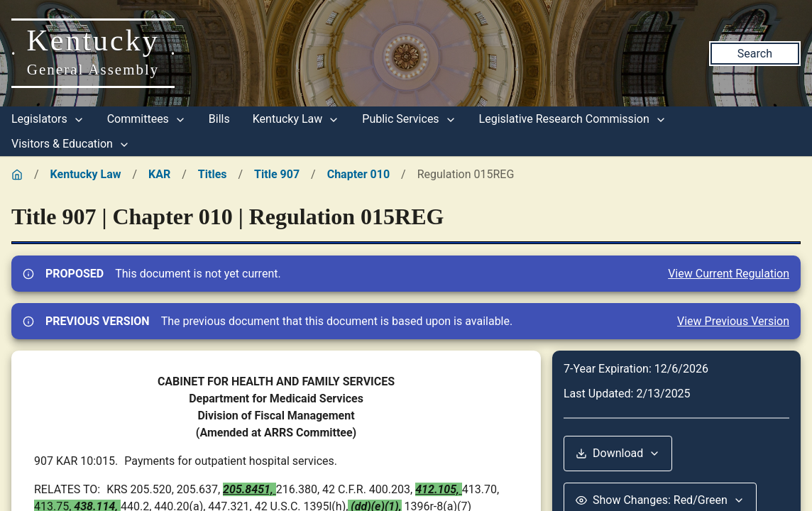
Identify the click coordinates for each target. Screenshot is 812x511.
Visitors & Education (71, 144)
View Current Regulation (729, 274)
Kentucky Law (296, 119)
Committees (147, 119)
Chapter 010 (358, 174)
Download (618, 453)
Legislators (48, 119)
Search (755, 54)
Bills (219, 119)
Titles (213, 174)
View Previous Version (733, 321)
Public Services (409, 119)
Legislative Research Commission (573, 119)
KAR (159, 174)
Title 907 (277, 174)
